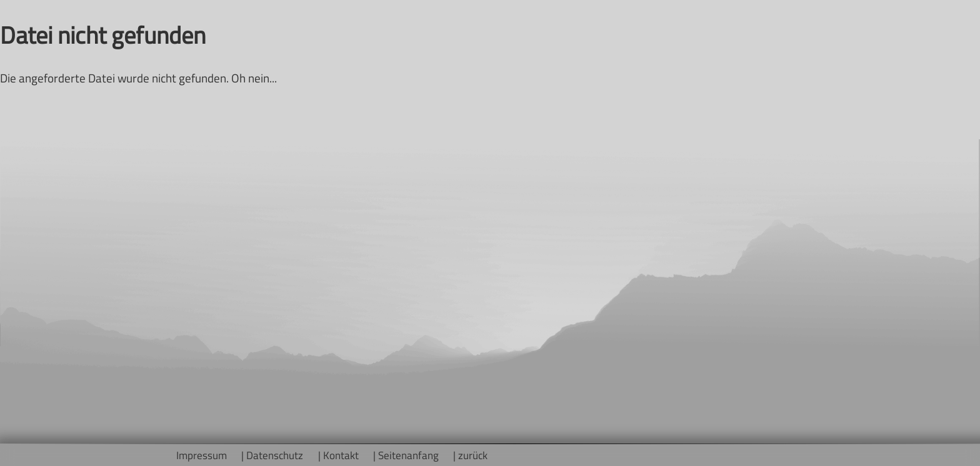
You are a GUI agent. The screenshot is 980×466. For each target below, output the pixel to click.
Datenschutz (275, 455)
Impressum (202, 455)
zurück (473, 455)
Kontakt (341, 455)
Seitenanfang (408, 455)
